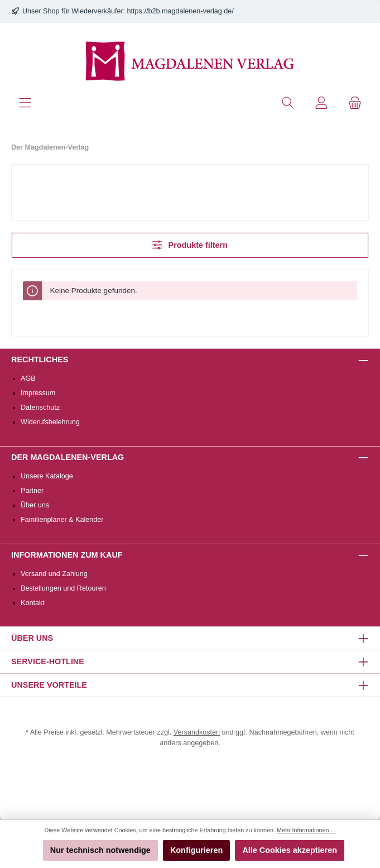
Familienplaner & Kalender (62, 520)
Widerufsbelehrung (50, 422)
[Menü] (25, 103)
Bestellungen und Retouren (63, 588)
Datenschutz (40, 407)
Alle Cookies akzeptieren (290, 850)
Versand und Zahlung (54, 574)
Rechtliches (40, 359)
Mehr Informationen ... (306, 830)
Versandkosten (197, 732)
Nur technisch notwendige (100, 850)
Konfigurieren (196, 850)
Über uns (35, 505)
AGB (28, 378)
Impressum (38, 393)
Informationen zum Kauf (67, 555)
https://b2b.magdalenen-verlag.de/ (181, 11)
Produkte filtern (190, 245)
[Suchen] (288, 103)
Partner (32, 491)
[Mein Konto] (321, 103)
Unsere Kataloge (47, 476)
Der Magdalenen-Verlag (68, 457)
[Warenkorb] (355, 103)
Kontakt (33, 603)
